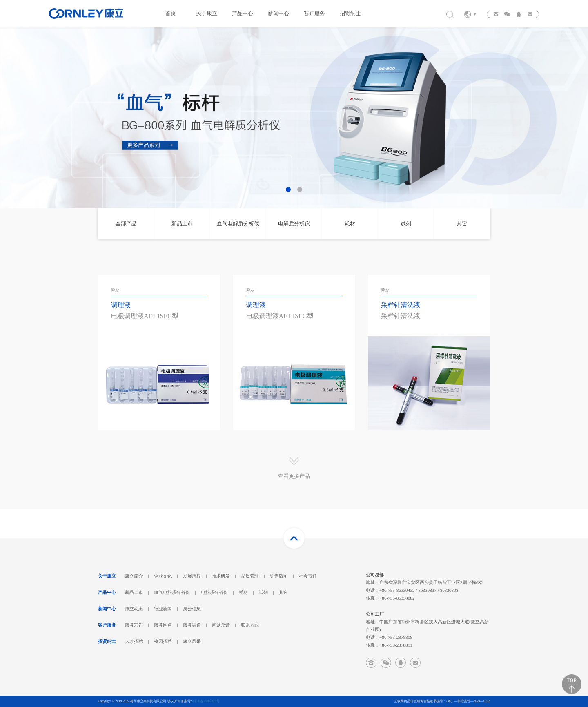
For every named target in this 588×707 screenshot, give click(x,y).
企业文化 (163, 576)
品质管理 (250, 576)
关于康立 (207, 13)
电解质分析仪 (214, 592)
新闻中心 (278, 13)
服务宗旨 (134, 625)
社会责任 (308, 576)
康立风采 (192, 641)
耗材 (243, 592)
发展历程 (192, 576)
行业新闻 (163, 609)
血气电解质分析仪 (172, 592)
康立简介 (134, 576)
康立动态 (134, 609)
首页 (171, 13)
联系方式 (250, 625)
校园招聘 (163, 641)
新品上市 (134, 592)
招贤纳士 (350, 13)
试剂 (263, 592)
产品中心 (243, 13)
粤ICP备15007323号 (205, 701)
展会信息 (192, 609)
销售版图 (279, 576)
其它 (283, 592)
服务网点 (163, 625)
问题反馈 (221, 625)
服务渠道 (192, 625)
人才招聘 (134, 641)
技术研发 (221, 576)
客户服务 (314, 13)
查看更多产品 (294, 476)
